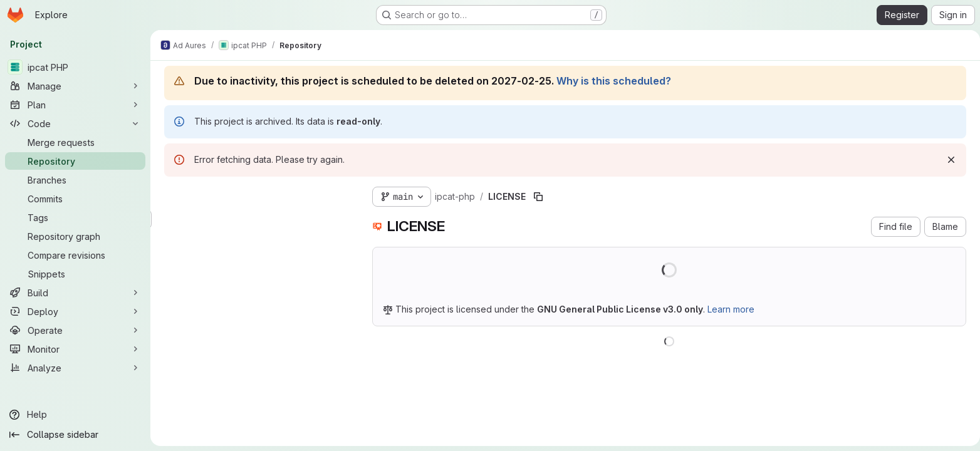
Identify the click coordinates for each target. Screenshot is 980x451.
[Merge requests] (75, 142)
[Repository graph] (75, 236)
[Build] (75, 293)
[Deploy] (75, 311)
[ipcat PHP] (75, 67)
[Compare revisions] (75, 255)
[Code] (75, 123)
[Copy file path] (536, 197)
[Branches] (75, 180)
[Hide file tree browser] (172, 194)
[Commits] (75, 199)
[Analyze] (75, 368)
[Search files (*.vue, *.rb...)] (256, 219)
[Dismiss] (949, 160)
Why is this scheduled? (611, 81)
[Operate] (75, 330)
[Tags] (75, 217)
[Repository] (75, 161)
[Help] (75, 415)
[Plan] (75, 105)
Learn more (728, 309)
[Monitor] (75, 349)
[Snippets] (75, 274)
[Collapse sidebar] (75, 435)
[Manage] (75, 86)
